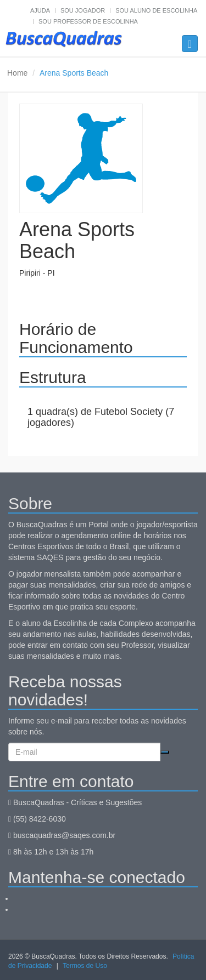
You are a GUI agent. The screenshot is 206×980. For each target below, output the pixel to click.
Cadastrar (165, 752)
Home (17, 73)
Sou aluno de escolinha (156, 10)
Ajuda (40, 10)
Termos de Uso (85, 966)
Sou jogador (83, 10)
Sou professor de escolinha (88, 21)
